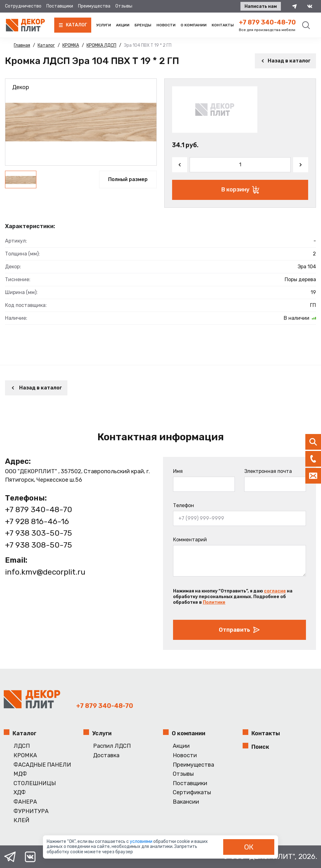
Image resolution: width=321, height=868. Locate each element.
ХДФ (20, 793)
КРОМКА (25, 755)
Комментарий (190, 540)
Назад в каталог (285, 61)
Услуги (104, 25)
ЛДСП (22, 746)
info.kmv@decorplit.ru (45, 572)
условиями (142, 841)
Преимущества (94, 6)
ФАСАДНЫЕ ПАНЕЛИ (42, 765)
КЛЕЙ (21, 820)
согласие (275, 591)
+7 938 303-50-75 (39, 533)
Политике (214, 602)
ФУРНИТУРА (31, 811)
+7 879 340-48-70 (267, 22)
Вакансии (186, 802)
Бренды (143, 25)
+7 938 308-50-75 (39, 545)
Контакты (223, 25)
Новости (166, 25)
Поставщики (60, 6)
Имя (178, 471)
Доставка (106, 755)
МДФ (20, 774)
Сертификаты (192, 793)
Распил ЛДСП (112, 746)
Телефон (184, 505)
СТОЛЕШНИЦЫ (35, 783)
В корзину (240, 190)
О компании (194, 25)
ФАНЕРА (25, 802)
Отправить (239, 630)
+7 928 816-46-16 (37, 521)
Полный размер (128, 179)
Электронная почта (268, 471)
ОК (249, 847)
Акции (123, 25)
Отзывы (124, 6)
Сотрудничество (23, 6)
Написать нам (261, 6)
